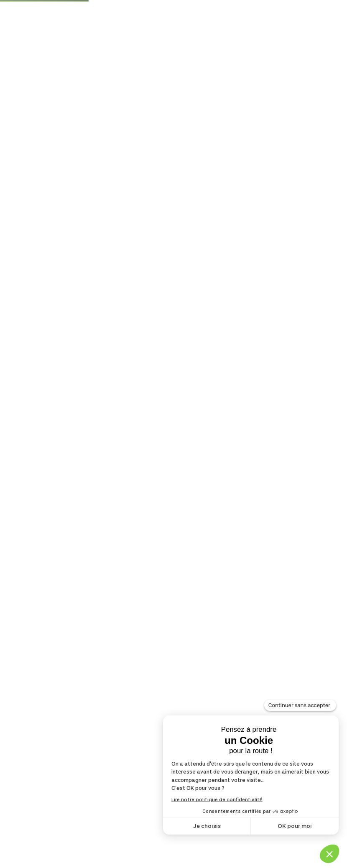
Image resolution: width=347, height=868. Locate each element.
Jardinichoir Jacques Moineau (86, 256)
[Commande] (264, 218)
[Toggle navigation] (309, 60)
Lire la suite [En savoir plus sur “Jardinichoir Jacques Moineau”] (62, 573)
